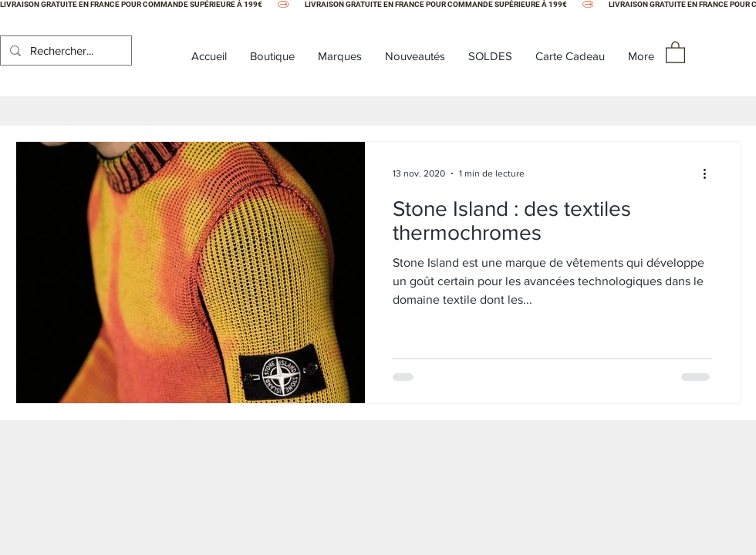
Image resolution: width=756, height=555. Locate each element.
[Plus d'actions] (710, 173)
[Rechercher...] (64, 50)
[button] (675, 52)
